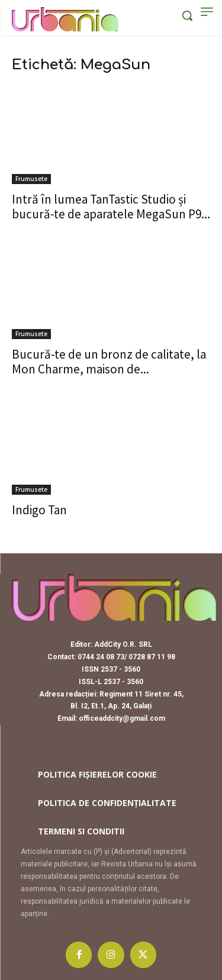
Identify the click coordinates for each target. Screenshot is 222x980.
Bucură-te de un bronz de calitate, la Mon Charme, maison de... (109, 362)
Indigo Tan (39, 510)
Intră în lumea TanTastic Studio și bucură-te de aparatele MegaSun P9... (111, 207)
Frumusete (31, 179)
